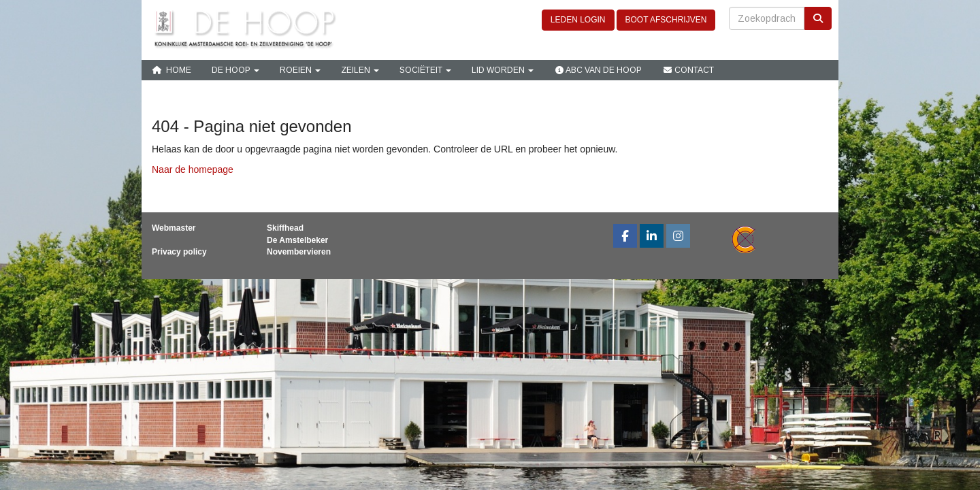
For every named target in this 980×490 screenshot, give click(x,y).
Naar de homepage (193, 169)
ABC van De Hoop (598, 70)
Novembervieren (299, 252)
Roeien (300, 70)
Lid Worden (503, 70)
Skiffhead (285, 228)
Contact (688, 70)
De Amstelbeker (297, 240)
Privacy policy (179, 252)
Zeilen (360, 70)
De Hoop (235, 70)
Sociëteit (425, 70)
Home (171, 70)
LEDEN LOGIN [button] (578, 20)
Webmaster (174, 228)
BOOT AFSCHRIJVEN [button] (666, 20)
